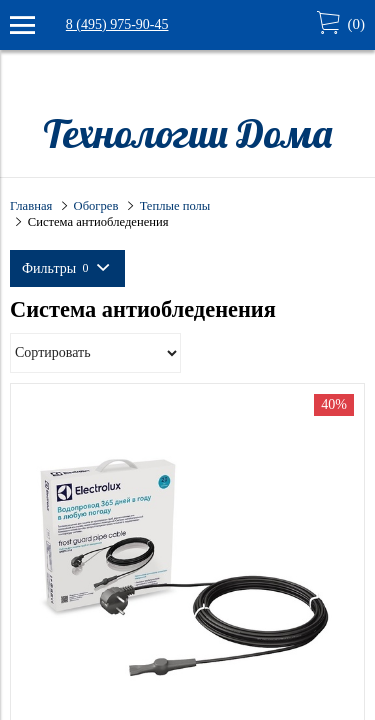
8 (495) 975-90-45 (117, 24)
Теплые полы (175, 206)
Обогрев (96, 206)
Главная (31, 206)
